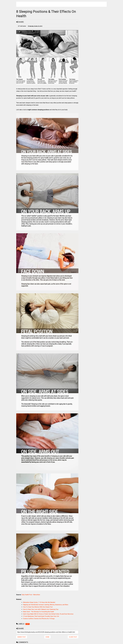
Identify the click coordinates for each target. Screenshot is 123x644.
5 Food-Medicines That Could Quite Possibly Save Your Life (41, 616)
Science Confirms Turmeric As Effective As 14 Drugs (39, 619)
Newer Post (22, 637)
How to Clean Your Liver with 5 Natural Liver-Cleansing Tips (41, 609)
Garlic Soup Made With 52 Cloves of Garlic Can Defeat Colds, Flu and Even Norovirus (48, 614)
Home (47, 637)
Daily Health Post (27, 595)
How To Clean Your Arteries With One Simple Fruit (38, 607)
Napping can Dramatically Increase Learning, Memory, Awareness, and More (46, 605)
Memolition (37, 595)
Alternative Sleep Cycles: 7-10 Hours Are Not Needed (39, 602)
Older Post (73, 637)
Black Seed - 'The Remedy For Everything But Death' (39, 612)
